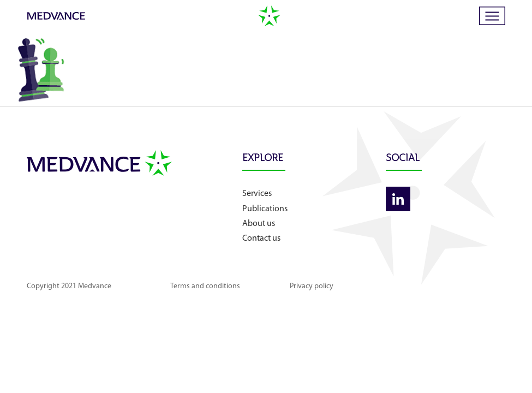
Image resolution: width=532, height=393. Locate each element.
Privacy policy (312, 286)
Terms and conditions (205, 286)
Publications (265, 209)
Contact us (261, 239)
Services (257, 194)
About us (259, 224)
